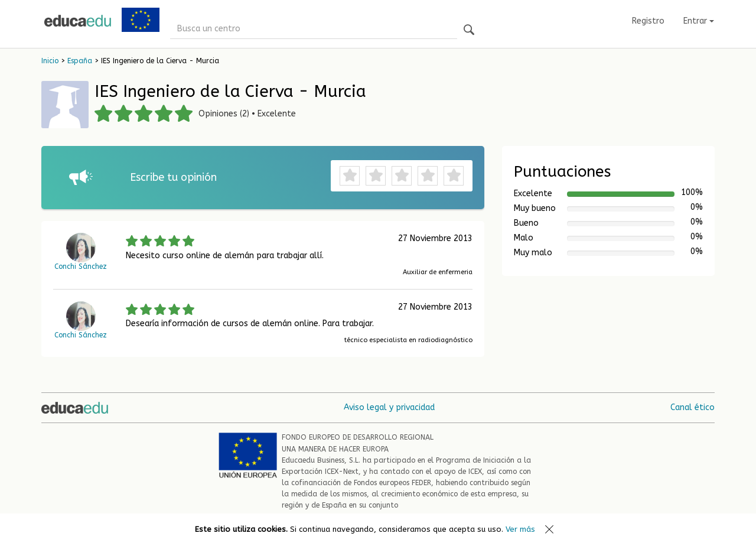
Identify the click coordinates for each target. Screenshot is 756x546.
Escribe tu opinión (173, 177)
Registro (648, 21)
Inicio (50, 61)
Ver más (520, 529)
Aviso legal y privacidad (389, 407)
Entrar (699, 21)
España (80, 61)
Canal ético (693, 407)
